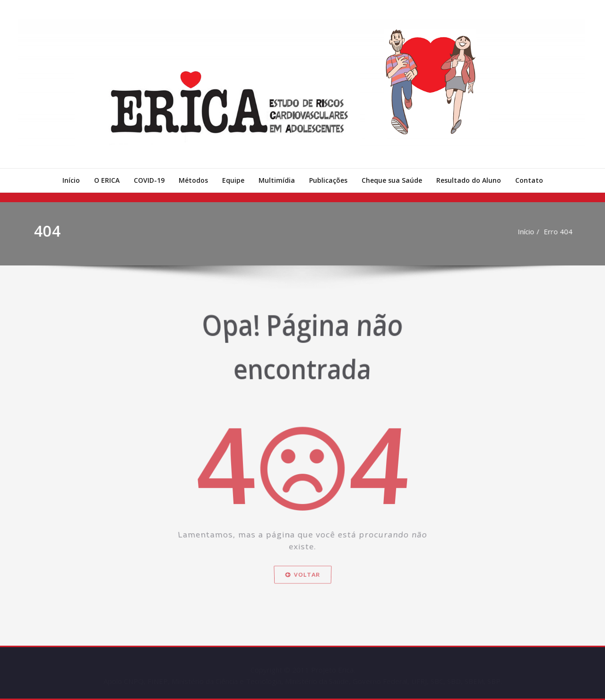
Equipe (233, 180)
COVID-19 (149, 180)
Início (71, 180)
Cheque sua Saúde (392, 180)
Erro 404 (561, 231)
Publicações (328, 180)
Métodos (193, 180)
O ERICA (107, 180)
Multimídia (277, 180)
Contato (529, 180)
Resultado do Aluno (469, 180)
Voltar (303, 586)
